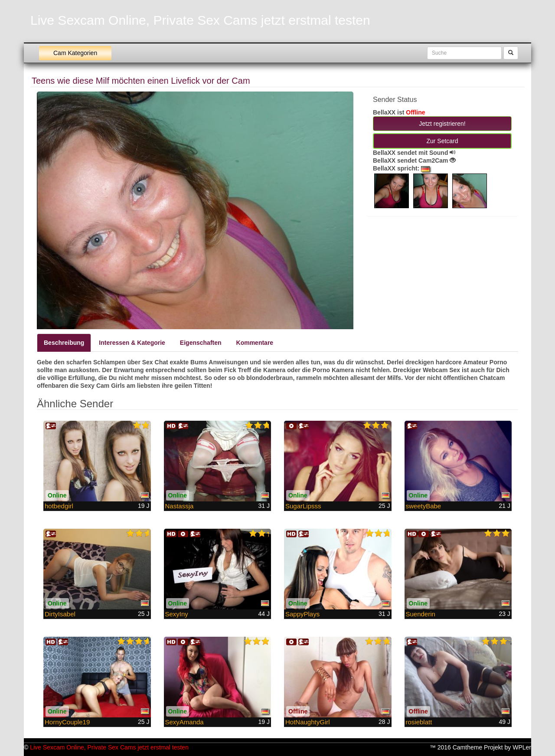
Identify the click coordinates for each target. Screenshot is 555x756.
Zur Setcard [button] (442, 141)
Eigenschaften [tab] (201, 343)
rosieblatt (419, 722)
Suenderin (421, 614)
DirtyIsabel (60, 614)
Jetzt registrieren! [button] (442, 124)
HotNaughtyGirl (308, 722)
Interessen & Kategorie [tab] (132, 343)
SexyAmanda (184, 722)
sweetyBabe (424, 506)
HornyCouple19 (67, 722)
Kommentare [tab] (255, 343)
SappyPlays (302, 614)
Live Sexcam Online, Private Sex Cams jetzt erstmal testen (200, 20)
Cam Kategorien (75, 53)
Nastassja (180, 506)
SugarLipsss (303, 506)
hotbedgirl (59, 506)
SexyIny (177, 614)
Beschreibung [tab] (64, 343)
